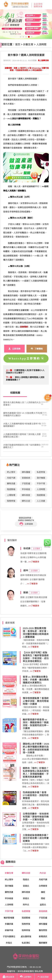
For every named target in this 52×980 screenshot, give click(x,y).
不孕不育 (41, 484)
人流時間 (41, 44)
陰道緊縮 (11, 489)
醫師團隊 (43, 943)
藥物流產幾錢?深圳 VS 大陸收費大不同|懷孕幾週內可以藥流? (23, 414)
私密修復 (41, 472)
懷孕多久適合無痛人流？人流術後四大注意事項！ (22, 404)
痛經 (43, 892)
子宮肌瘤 (26, 484)
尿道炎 (26, 898)
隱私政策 (39, 971)
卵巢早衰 (9, 930)
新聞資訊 (43, 936)
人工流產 (41, 501)
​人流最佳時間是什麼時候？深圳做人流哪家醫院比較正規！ (22, 436)
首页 (18, 44)
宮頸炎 (26, 886)
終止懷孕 (11, 472)
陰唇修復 (11, 501)
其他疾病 (43, 911)
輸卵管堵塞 (9, 918)
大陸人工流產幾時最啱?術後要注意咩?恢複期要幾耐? (22, 425)
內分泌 (43, 873)
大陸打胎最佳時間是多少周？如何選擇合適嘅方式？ (22, 446)
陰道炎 (26, 880)
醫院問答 (43, 930)
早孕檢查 (26, 489)
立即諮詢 (26, 524)
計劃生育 (28, 44)
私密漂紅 (26, 943)
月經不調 (11, 478)
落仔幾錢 (41, 478)
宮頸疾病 (26, 478)
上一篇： (10, 370)
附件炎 (26, 905)
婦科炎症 (26, 501)
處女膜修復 (26, 936)
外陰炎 (9, 943)
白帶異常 (43, 886)
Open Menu (49, 5)
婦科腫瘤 (26, 472)
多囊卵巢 (9, 924)
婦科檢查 (26, 495)
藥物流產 (11, 484)
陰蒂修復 (26, 930)
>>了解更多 (34, 562)
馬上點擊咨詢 (43, 60)
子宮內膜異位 (9, 936)
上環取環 (11, 495)
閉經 (43, 898)
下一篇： (10, 377)
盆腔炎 (43, 905)
